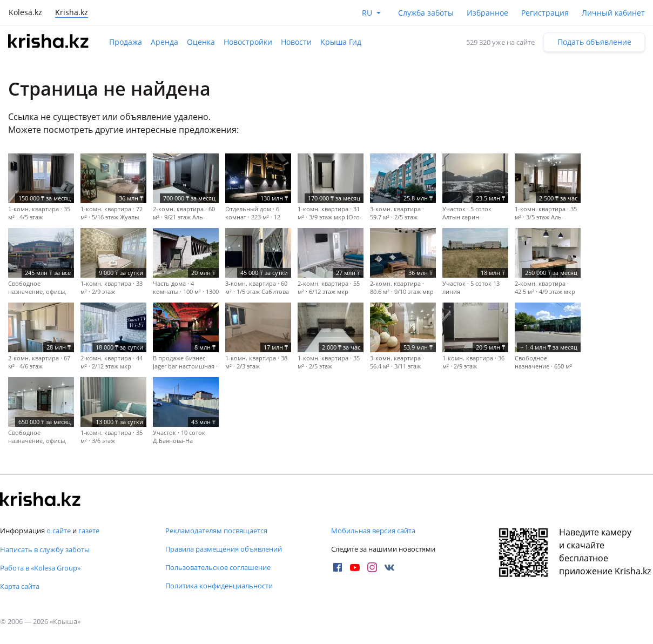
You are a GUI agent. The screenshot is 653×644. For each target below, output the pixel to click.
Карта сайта (20, 586)
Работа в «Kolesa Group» (40, 568)
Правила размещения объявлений (224, 549)
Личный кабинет (613, 13)
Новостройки (248, 42)
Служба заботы (426, 13)
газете (89, 531)
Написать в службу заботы (45, 549)
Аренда (164, 42)
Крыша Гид (341, 42)
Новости (296, 42)
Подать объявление (594, 42)
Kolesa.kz (25, 12)
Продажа (126, 42)
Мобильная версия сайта (373, 531)
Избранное (487, 13)
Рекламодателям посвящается (216, 531)
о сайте (59, 531)
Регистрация (545, 13)
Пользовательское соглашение (218, 567)
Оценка (201, 42)
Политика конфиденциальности (219, 586)
